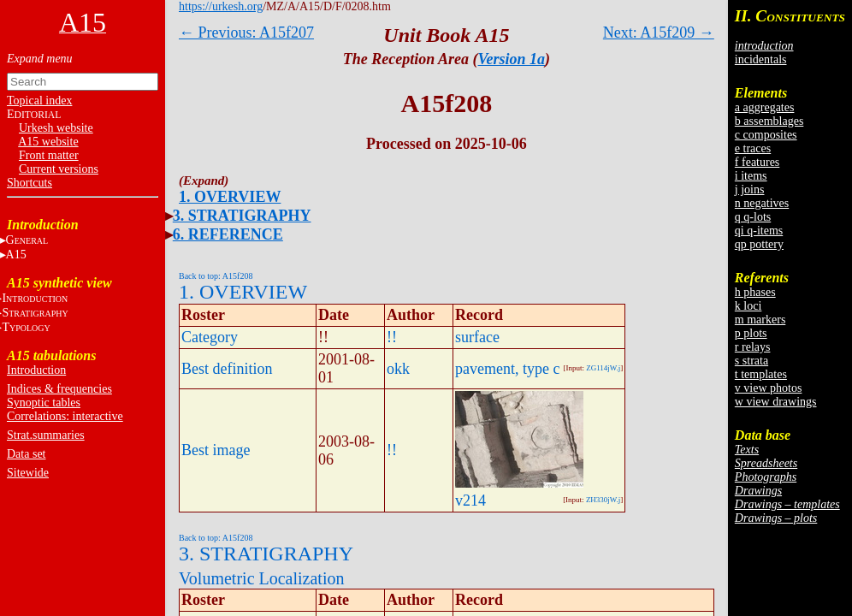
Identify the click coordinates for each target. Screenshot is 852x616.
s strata (751, 361)
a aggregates (765, 107)
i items (751, 176)
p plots (751, 333)
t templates (761, 374)
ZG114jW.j (603, 368)
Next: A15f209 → (659, 33)
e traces (753, 148)
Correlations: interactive (65, 416)
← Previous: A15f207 (246, 33)
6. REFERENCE (228, 234)
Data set (26, 454)
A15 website (48, 142)
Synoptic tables (44, 403)
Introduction (36, 370)
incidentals (761, 59)
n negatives (762, 203)
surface (477, 337)
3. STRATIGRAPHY (242, 216)
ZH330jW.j (603, 500)
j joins (750, 190)
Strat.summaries (46, 435)
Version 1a (512, 59)
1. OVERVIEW (230, 197)
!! (392, 337)
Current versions (59, 169)
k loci (748, 306)
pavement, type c (507, 369)
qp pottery (759, 244)
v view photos (769, 388)
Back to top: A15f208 (216, 276)
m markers (760, 320)
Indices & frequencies (59, 389)
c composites (766, 135)
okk (398, 369)
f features (757, 162)
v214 (470, 500)
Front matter (49, 155)
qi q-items (759, 231)
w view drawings (776, 402)
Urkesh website (56, 128)
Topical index (39, 101)
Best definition (227, 369)
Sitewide (28, 473)
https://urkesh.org (221, 6)
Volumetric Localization (261, 578)
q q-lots (753, 217)
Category (210, 337)
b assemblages (769, 121)
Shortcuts (30, 183)
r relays (753, 347)
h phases (755, 292)
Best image (216, 450)
